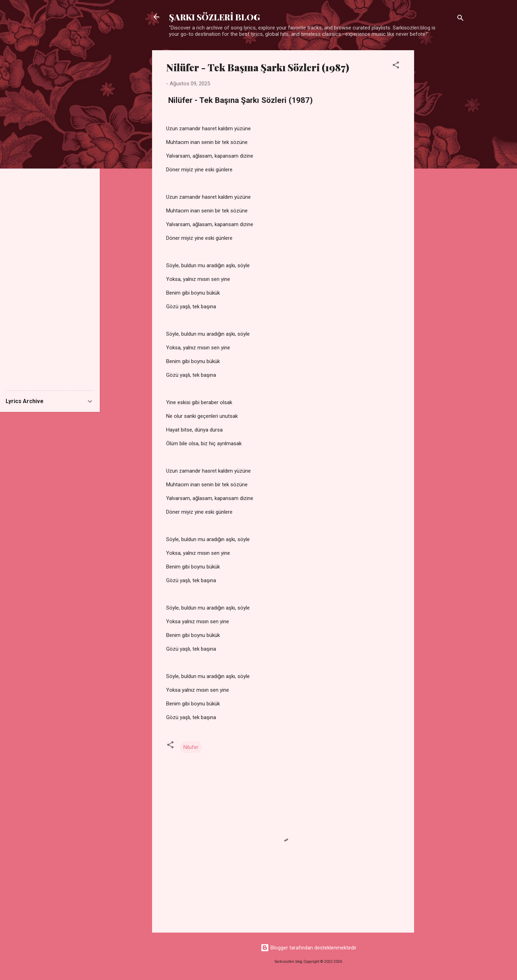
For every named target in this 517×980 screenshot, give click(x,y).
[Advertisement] (442, 156)
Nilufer (191, 747)
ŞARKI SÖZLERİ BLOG (214, 17)
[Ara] (460, 19)
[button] (396, 66)
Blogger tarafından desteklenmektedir (309, 948)
